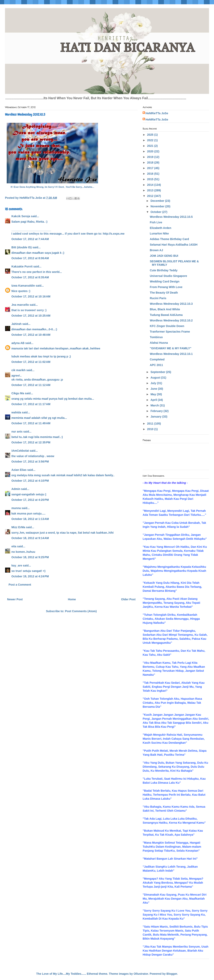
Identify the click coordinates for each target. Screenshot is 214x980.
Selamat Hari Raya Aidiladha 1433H (174, 245)
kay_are (17, 565)
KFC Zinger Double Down (167, 326)
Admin (16, 489)
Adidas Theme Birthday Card (169, 239)
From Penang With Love (166, 287)
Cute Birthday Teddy (164, 270)
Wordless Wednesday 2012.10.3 (171, 304)
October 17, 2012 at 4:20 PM (30, 500)
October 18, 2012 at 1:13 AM (30, 519)
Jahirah (16, 324)
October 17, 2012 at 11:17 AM (31, 404)
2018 (151, 163)
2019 (151, 157)
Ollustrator (141, 974)
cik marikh (18, 370)
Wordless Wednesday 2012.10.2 (171, 320)
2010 (151, 429)
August (156, 378)
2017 (151, 168)
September (158, 372)
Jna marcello (20, 305)
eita (14, 546)
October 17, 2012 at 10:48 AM (31, 335)
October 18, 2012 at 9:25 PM (30, 557)
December (158, 201)
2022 (151, 140)
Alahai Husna (159, 343)
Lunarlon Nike (159, 233)
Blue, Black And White (165, 309)
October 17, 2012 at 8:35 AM (30, 277)
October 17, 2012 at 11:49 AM (31, 423)
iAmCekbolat (20, 451)
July (154, 383)
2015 (151, 179)
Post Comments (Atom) (81, 611)
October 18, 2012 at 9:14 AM (30, 538)
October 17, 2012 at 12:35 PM (31, 442)
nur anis (17, 432)
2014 (151, 185)
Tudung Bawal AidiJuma (166, 315)
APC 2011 (156, 365)
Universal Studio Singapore (168, 276)
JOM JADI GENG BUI (164, 256)
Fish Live (156, 222)
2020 (151, 151)
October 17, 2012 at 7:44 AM (30, 239)
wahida (16, 412)
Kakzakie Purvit (22, 266)
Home (72, 599)
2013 (151, 190)
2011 (151, 424)
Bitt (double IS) (22, 247)
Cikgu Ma (18, 393)
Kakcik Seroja (21, 216)
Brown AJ (156, 250)
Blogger (172, 974)
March (155, 405)
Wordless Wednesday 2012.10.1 (171, 354)
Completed (157, 359)
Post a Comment (20, 585)
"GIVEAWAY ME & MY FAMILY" (171, 348)
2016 (151, 174)
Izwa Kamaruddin (23, 286)
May (154, 394)
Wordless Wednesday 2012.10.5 (171, 217)
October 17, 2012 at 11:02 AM (31, 362)
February (157, 411)
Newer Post (15, 599)
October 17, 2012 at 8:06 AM (30, 258)
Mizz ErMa (18, 527)
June (154, 389)
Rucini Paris (158, 298)
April (154, 400)
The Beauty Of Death (164, 293)
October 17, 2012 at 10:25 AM (31, 316)
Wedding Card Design (165, 281)
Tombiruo (156, 337)
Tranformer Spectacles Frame (170, 332)
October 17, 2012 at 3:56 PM (30, 462)
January (156, 417)
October (156, 212)
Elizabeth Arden (160, 228)
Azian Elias (19, 470)
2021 (151, 146)
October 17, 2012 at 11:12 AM (31, 385)
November (158, 206)
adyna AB (18, 343)
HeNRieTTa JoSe (157, 113)
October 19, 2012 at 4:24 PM (30, 576)
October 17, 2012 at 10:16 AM (31, 296)
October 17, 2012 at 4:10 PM (30, 481)
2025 (151, 135)
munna (16, 508)
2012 (151, 196)
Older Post (128, 599)
